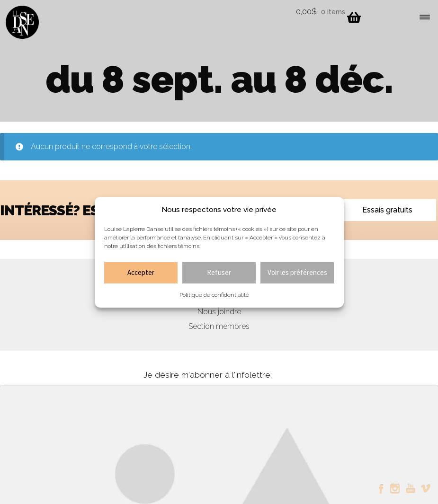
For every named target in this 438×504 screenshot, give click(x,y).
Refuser (219, 272)
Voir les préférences (297, 272)
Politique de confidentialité (214, 295)
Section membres (219, 326)
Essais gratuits (387, 210)
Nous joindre (219, 312)
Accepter (141, 272)
